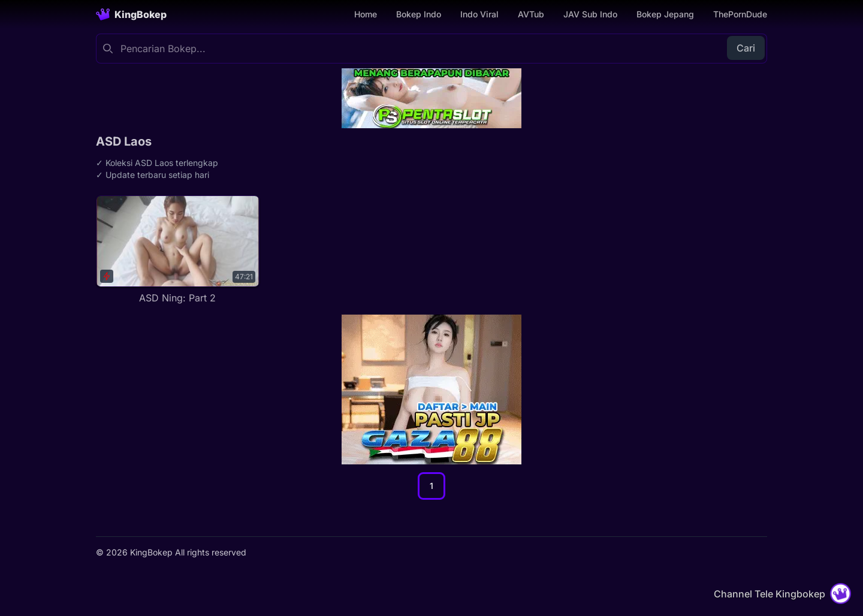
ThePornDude (740, 14)
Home (366, 14)
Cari (746, 48)
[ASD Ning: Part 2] (178, 250)
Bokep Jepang (665, 14)
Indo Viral (479, 14)
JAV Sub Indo (590, 14)
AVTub (531, 14)
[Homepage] (131, 14)
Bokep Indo (419, 14)
